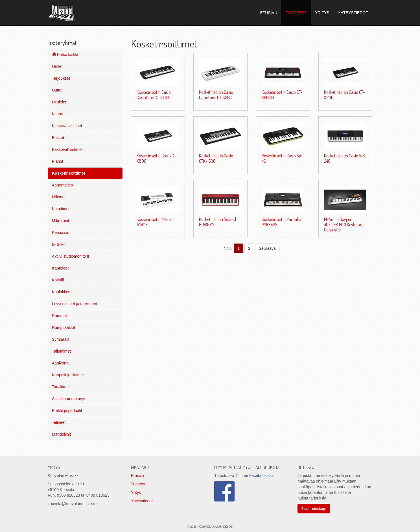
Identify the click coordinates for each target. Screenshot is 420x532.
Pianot (58, 161)
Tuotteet (138, 484)
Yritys (136, 492)
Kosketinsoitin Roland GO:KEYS (217, 222)
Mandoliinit (61, 434)
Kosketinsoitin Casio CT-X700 (344, 95)
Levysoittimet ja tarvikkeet (75, 304)
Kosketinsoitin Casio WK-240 (345, 158)
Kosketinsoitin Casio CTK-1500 (216, 158)
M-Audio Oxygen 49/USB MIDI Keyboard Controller (344, 224)
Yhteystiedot (142, 501)
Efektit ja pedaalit (67, 411)
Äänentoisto (62, 185)
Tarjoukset (61, 78)
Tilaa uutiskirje (314, 509)
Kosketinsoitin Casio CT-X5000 (282, 95)
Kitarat (58, 114)
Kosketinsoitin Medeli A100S (154, 222)
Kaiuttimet (61, 209)
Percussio (61, 233)
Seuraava (267, 248)
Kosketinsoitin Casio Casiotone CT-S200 (216, 95)
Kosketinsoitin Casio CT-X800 (157, 158)
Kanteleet (60, 268)
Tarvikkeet (61, 387)
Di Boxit (59, 244)
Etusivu (137, 475)
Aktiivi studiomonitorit (71, 256)
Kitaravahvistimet (67, 126)
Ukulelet (59, 102)
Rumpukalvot (64, 327)
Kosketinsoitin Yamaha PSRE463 (282, 222)
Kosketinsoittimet (68, 173)
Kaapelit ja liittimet (68, 375)
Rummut (59, 316)
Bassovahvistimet (67, 149)
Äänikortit (60, 363)
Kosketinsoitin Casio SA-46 (282, 158)
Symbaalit (61, 339)
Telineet (59, 422)
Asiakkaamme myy (68, 399)
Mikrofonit (61, 221)
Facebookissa (261, 475)
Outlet (57, 66)
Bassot (58, 138)
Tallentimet (61, 351)
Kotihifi (58, 280)
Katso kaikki (65, 55)
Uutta (57, 90)
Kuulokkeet (62, 292)
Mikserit (59, 197)
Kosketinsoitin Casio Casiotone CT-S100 (154, 95)
